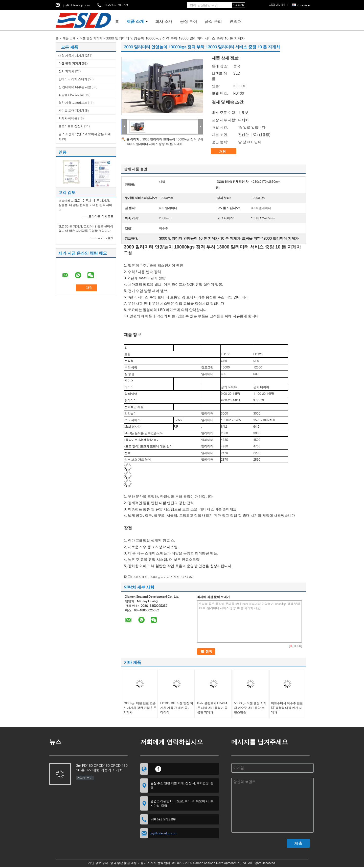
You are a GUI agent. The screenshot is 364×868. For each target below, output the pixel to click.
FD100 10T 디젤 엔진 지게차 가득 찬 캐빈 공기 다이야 (177, 708)
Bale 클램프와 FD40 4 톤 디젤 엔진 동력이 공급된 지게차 (212, 708)
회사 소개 (164, 21)
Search (239, 5)
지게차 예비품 (68, 118)
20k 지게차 (140, 577)
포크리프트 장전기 (71, 126)
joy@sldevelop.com (76, 5)
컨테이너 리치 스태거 (73, 79)
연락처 (236, 21)
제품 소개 (135, 21)
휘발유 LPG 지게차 (71, 95)
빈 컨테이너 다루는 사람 (75, 87)
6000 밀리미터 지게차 (165, 577)
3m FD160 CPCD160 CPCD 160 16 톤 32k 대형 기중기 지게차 (102, 768)
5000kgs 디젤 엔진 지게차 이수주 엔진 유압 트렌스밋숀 (250, 708)
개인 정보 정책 (98, 863)
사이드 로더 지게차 (71, 110)
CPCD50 (188, 577)
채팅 (226, 151)
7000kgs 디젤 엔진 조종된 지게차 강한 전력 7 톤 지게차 (140, 708)
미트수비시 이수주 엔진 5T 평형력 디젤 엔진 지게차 (287, 708)
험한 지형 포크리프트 (73, 103)
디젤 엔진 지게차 (91, 38)
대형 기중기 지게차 (71, 56)
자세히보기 (85, 778)
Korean (303, 5)
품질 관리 (213, 21)
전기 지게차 (66, 71)
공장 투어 (189, 21)
